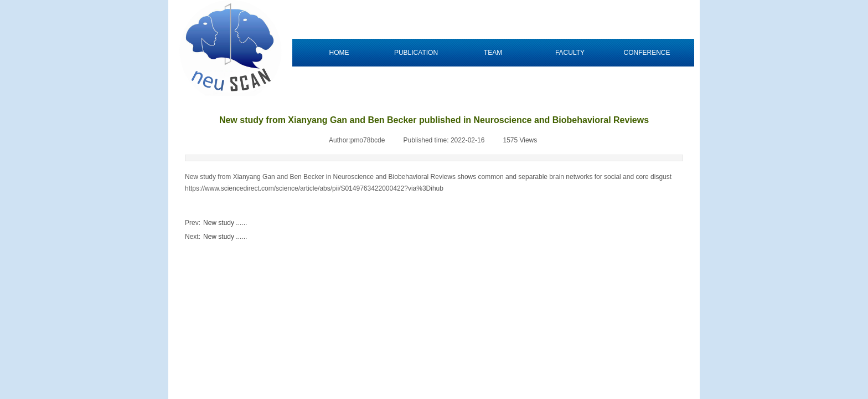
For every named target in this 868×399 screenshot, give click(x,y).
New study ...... (216, 223)
